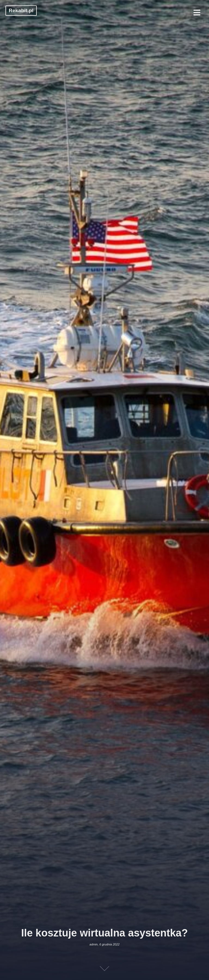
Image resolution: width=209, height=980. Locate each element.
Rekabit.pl (21, 10)
